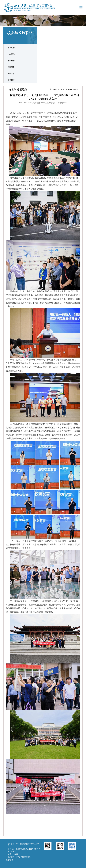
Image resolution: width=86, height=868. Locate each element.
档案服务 (11, 67)
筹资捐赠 (11, 80)
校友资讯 (11, 54)
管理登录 (27, 857)
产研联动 (11, 74)
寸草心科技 (20, 857)
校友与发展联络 (72, 89)
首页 (63, 89)
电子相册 (11, 61)
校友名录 (11, 48)
